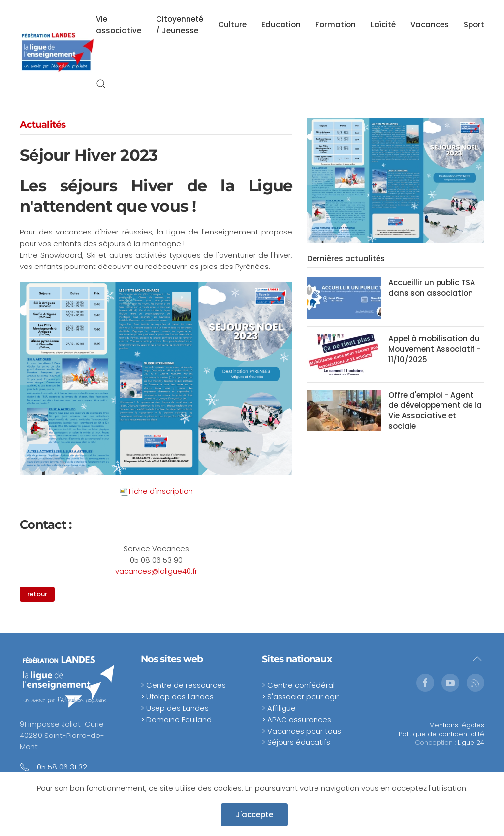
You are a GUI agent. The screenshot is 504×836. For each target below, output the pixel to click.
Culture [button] (232, 24)
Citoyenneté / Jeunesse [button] (180, 25)
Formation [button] (336, 24)
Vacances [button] (430, 24)
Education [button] (281, 24)
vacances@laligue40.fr (156, 571)
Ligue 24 (471, 743)
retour (30, 594)
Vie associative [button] (119, 25)
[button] (101, 84)
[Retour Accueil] (58, 54)
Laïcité (383, 24)
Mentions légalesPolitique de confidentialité (441, 729)
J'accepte (254, 815)
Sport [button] (474, 24)
